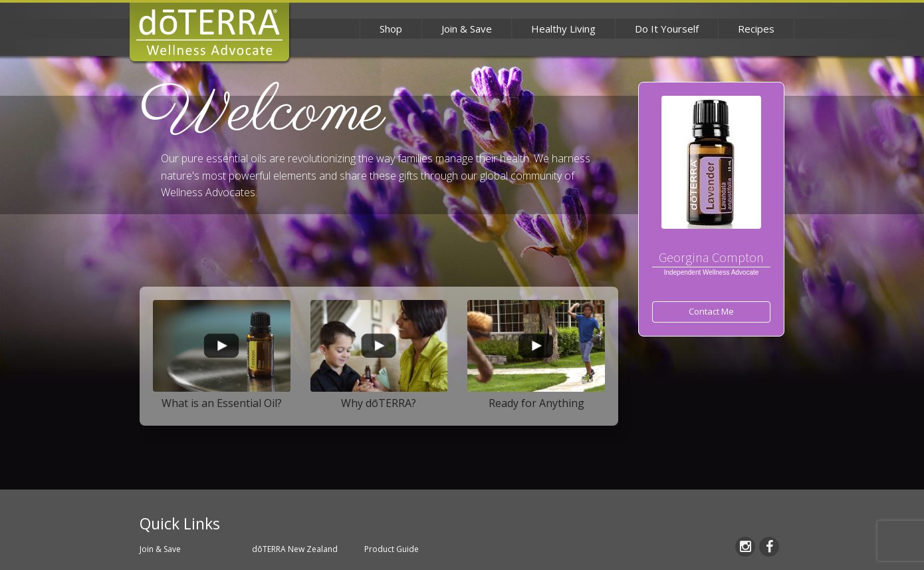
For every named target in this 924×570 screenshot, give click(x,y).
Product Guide (392, 549)
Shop (391, 29)
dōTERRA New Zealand (295, 549)
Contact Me (711, 311)
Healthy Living (563, 29)
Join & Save (467, 29)
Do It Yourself (667, 29)
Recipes (756, 29)
